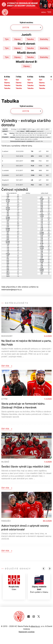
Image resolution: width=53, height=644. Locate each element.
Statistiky (44, 39)
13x (18, 212)
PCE (20, 135)
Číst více (7, 366)
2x (18, 219)
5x (18, 201)
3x (18, 200)
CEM (17, 133)
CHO (23, 133)
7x (18, 211)
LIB (48, 133)
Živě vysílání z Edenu (39, 584)
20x (49, 218)
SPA (31, 135)
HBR (29, 133)
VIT (35, 135)
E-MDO (29, 129)
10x (18, 233)
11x (18, 203)
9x (49, 232)
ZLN (44, 135)
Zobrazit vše (39, 141)
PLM (23, 135)
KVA (43, 133)
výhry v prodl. (25, 137)
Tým (7, 39)
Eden (14, 583)
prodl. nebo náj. (40, 137)
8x (18, 196)
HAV (26, 133)
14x (18, 204)
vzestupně (40, 131)
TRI (33, 135)
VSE (38, 135)
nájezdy (32, 137)
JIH (35, 133)
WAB (41, 135)
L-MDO (47, 129)
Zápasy (17, 39)
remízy (18, 137)
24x (18, 214)
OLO (17, 135)
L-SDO (42, 129)
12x (18, 198)
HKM (32, 133)
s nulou (48, 137)
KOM (40, 133)
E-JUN (19, 129)
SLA (25, 135)
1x (18, 230)
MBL (14, 135)
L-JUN (37, 129)
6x (18, 208)
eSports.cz (35, 626)
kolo (18, 131)
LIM (50, 133)
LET (45, 133)
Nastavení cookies (27, 632)
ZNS (46, 135)
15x (18, 206)
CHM (20, 133)
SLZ (28, 135)
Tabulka (30, 39)
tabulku (22, 139)
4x (18, 195)
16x (18, 224)
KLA (37, 133)
